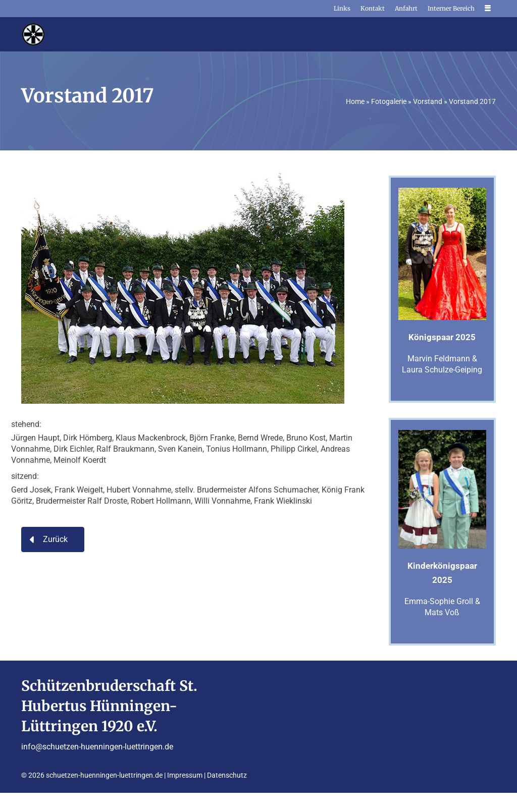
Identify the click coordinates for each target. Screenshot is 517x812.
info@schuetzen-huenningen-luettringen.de (97, 747)
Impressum (185, 775)
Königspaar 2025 (442, 337)
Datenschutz (227, 775)
